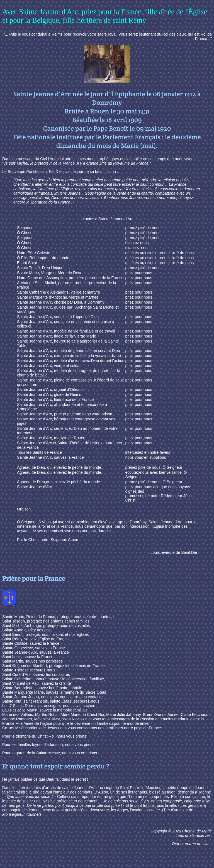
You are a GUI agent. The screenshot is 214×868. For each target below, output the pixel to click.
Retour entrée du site (190, 844)
